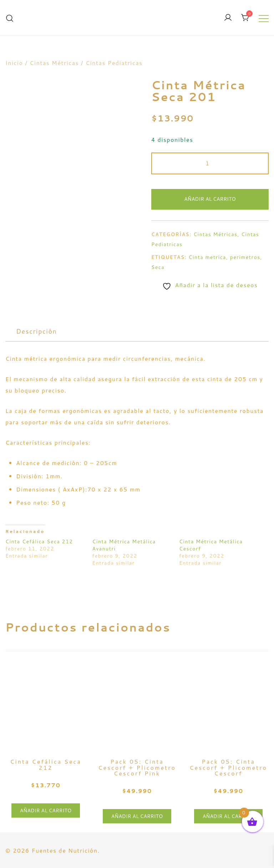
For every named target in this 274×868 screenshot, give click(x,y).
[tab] (36, 331)
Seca (158, 267)
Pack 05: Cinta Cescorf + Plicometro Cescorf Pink (137, 767)
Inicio (14, 63)
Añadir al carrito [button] (46, 810)
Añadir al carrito (210, 199)
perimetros (245, 257)
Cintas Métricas (54, 63)
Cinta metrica (207, 257)
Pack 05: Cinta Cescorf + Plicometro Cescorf (228, 767)
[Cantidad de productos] (210, 163)
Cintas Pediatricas (114, 63)
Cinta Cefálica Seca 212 (39, 542)
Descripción (36, 331)
